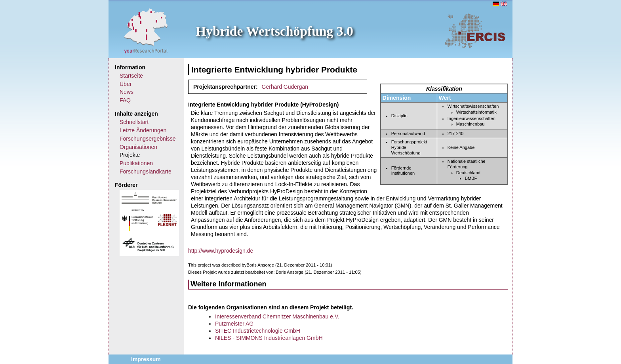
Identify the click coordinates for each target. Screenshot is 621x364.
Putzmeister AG (234, 324)
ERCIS (475, 30)
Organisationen (138, 147)
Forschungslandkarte (146, 172)
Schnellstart (134, 122)
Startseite (131, 76)
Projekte (130, 155)
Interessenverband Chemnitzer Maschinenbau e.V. (277, 316)
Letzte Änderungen (143, 130)
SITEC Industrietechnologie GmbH (258, 331)
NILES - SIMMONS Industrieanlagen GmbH (269, 338)
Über (126, 84)
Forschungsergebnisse (148, 139)
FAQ (125, 100)
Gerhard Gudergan (285, 87)
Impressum (146, 359)
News (127, 92)
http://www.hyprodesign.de (221, 251)
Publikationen (136, 163)
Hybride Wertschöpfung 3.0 (274, 31)
